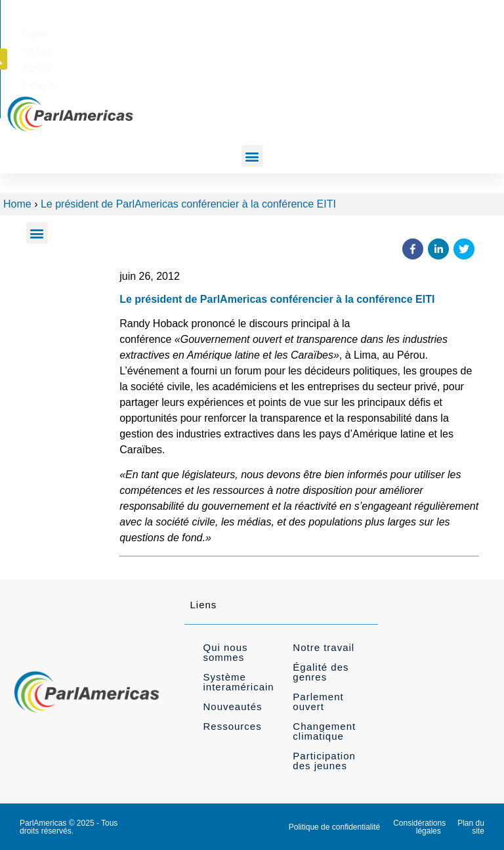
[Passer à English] (271, 32)
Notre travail (324, 647)
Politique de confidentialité (334, 827)
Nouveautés (232, 706)
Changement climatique (324, 731)
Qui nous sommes (225, 652)
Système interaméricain (238, 682)
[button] (472, 32)
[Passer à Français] (312, 32)
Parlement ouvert (318, 702)
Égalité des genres (321, 672)
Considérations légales (419, 827)
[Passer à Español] (354, 32)
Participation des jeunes (324, 761)
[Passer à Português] (400, 32)
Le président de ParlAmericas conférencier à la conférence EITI (188, 204)
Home (17, 204)
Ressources (232, 726)
